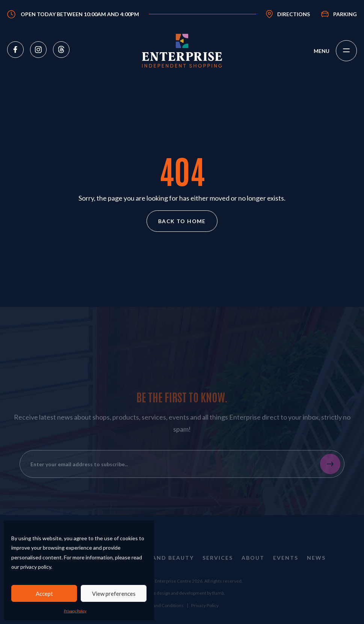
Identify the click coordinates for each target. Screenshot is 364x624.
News (316, 569)
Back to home (182, 221)
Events (286, 569)
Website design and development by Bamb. (182, 604)
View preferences (114, 594)
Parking (345, 14)
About (253, 569)
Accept (44, 594)
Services (218, 569)
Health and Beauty (159, 569)
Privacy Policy (75, 611)
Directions (294, 14)
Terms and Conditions (162, 616)
